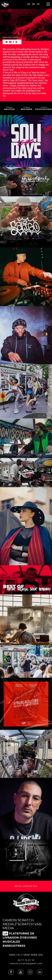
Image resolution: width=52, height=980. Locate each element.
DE (29, 4)
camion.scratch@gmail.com (26, 963)
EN (33, 4)
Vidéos (9, 108)
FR (38, 4)
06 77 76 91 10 (26, 960)
